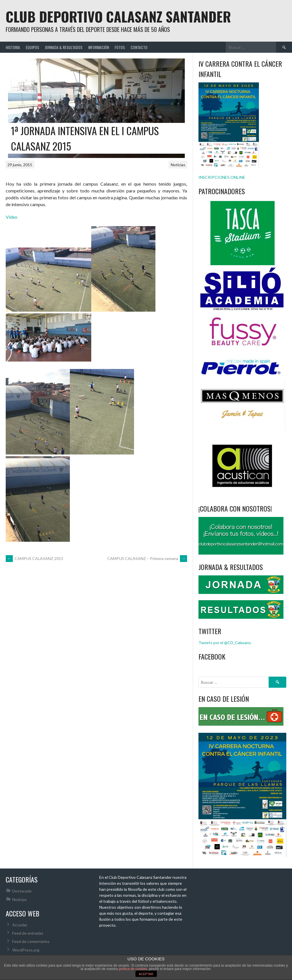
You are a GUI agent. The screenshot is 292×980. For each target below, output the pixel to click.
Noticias (178, 165)
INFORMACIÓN (99, 47)
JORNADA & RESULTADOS (64, 47)
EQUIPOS (32, 47)
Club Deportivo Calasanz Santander (118, 16)
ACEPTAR (146, 974)
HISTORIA (13, 47)
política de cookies (133, 969)
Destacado (22, 891)
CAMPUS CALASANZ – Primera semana (147, 558)
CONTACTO (139, 47)
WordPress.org (26, 950)
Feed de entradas (28, 933)
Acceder (20, 925)
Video (12, 217)
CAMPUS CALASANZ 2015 (35, 558)
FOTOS (120, 47)
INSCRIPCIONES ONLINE (222, 177)
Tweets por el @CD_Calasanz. (225, 643)
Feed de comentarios (31, 941)
